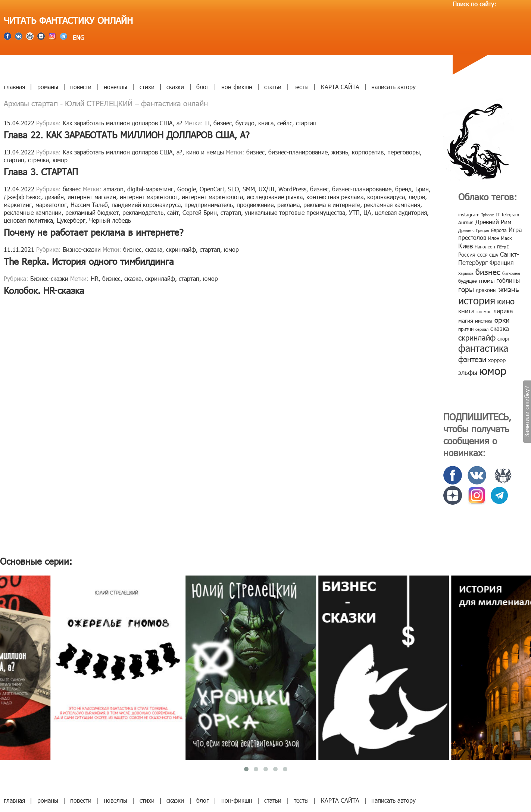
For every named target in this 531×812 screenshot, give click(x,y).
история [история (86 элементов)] (477, 300)
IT (207, 123)
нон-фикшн (237, 87)
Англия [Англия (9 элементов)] (466, 222)
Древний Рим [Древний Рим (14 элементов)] (493, 222)
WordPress (292, 189)
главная (14, 87)
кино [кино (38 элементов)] (506, 301)
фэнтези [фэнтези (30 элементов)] (472, 359)
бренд (403, 189)
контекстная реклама (335, 197)
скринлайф (181, 249)
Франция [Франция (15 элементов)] (502, 262)
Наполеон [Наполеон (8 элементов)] (485, 247)
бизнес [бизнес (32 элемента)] (488, 271)
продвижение (255, 205)
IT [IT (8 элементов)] (498, 214)
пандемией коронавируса (146, 205)
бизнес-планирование (298, 152)
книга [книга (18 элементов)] (466, 311)
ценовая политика (28, 220)
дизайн (54, 197)
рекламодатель (143, 212)
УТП (354, 212)
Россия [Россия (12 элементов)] (467, 254)
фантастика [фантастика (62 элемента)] (483, 348)
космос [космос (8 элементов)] (484, 311)
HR (95, 278)
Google (187, 189)
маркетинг (18, 205)
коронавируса (386, 197)
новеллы (115, 87)
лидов (417, 197)
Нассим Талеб (89, 205)
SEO (233, 189)
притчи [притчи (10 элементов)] (466, 329)
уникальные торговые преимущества (295, 212)
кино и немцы (205, 152)
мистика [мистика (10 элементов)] (484, 321)
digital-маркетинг (150, 189)
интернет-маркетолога (212, 197)
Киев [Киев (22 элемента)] (466, 246)
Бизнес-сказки (82, 249)
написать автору (393, 87)
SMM (249, 189)
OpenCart (212, 189)
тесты (301, 87)
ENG (78, 37)
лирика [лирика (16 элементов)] (503, 311)
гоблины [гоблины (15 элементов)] (508, 280)
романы (48, 87)
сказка (154, 249)
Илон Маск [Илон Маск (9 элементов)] (500, 238)
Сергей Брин (200, 212)
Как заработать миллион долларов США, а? (123, 123)
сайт (173, 212)
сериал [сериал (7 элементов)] (482, 329)
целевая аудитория (401, 212)
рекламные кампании (33, 212)
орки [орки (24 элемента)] (502, 319)
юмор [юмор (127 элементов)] (493, 370)
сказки (175, 87)
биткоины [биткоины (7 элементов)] (511, 273)
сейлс (285, 123)
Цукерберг (71, 220)
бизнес (223, 123)
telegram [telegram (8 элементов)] (510, 214)
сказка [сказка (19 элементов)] (500, 328)
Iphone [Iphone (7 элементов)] (488, 215)
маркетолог (51, 205)
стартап (306, 123)
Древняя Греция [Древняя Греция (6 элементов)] (474, 230)
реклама (288, 205)
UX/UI (267, 189)
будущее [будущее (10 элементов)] (468, 281)
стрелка (38, 160)
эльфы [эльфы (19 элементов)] (468, 372)
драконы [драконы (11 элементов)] (486, 290)
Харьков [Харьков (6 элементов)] (466, 273)
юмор (60, 160)
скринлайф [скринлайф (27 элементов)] (477, 337)
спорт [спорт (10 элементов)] (504, 339)
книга (266, 123)
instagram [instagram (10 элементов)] (469, 214)
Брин (422, 189)
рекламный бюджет (92, 212)
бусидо (245, 123)
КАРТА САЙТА (340, 87)
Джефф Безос (22, 197)
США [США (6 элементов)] (494, 255)
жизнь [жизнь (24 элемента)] (509, 289)
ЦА (367, 212)
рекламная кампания (392, 205)
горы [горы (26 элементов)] (466, 289)
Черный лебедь (110, 220)
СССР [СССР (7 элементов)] (482, 255)
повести (81, 87)
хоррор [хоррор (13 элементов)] (497, 360)
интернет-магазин (92, 197)
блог (203, 87)
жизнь (340, 152)
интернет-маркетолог (149, 197)
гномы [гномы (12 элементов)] (487, 280)
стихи (147, 87)
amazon (113, 189)
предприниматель (209, 205)
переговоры (404, 152)
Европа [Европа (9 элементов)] (499, 230)
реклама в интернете (332, 205)
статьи (273, 87)
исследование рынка (275, 197)
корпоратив (368, 152)
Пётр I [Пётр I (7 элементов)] (503, 247)
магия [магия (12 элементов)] (466, 320)
